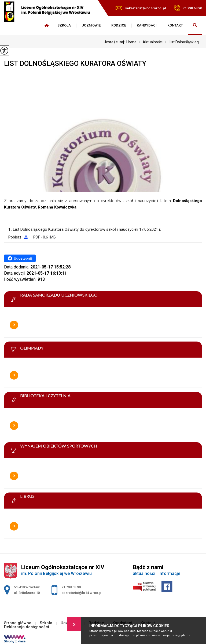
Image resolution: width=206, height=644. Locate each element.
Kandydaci (147, 25)
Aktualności (150, 42)
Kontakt (175, 25)
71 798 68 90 (188, 8)
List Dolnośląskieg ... (182, 42)
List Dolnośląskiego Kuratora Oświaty (75, 63)
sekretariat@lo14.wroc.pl (141, 8)
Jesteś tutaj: (115, 42)
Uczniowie (91, 25)
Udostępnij (20, 258)
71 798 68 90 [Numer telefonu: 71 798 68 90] (71, 587)
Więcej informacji (14, 325)
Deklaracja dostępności (27, 627)
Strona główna (47, 25)
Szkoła (64, 25)
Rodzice (119, 25)
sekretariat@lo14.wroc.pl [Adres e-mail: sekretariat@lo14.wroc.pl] (82, 593)
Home (131, 42)
